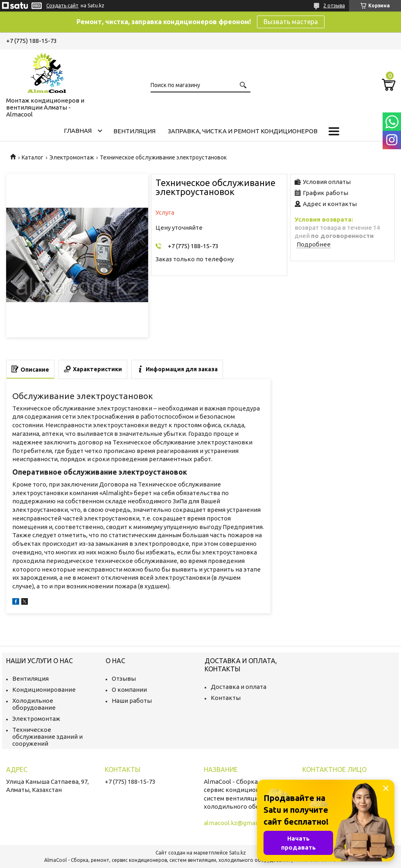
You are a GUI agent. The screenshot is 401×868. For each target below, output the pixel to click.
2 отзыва (334, 6)
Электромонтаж (72, 157)
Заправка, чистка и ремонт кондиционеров (243, 131)
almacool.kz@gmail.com (238, 823)
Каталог (33, 157)
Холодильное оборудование (34, 704)
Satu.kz (238, 853)
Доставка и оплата (239, 687)
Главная (78, 131)
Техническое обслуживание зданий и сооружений (47, 737)
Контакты (226, 698)
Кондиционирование (44, 690)
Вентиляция (134, 131)
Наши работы (132, 701)
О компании (129, 690)
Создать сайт (62, 6)
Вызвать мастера (291, 22)
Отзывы (124, 678)
